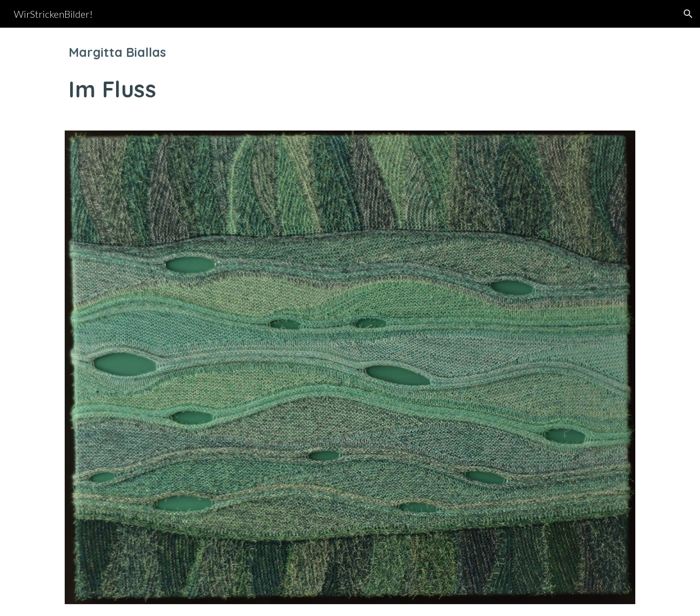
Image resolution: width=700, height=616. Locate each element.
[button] (688, 14)
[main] (350, 73)
